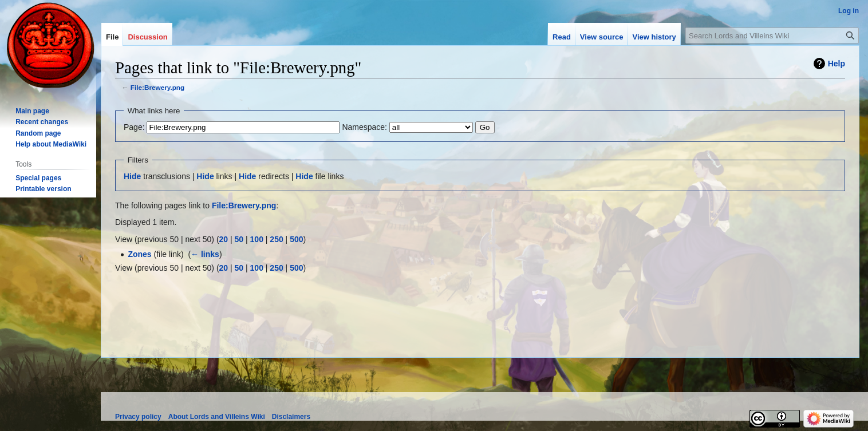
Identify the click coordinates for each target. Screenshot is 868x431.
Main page (32, 111)
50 (239, 239)
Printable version (43, 189)
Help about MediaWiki (51, 144)
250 (276, 239)
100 (257, 239)
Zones (139, 254)
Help (837, 64)
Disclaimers (291, 417)
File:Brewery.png (157, 87)
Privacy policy (138, 417)
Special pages (38, 178)
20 (224, 239)
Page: (134, 127)
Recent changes (42, 122)
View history (654, 37)
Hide (132, 176)
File (112, 37)
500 (296, 239)
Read (562, 37)
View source (602, 37)
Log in (849, 11)
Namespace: (364, 127)
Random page (38, 133)
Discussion (147, 37)
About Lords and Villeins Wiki (217, 417)
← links (205, 254)
